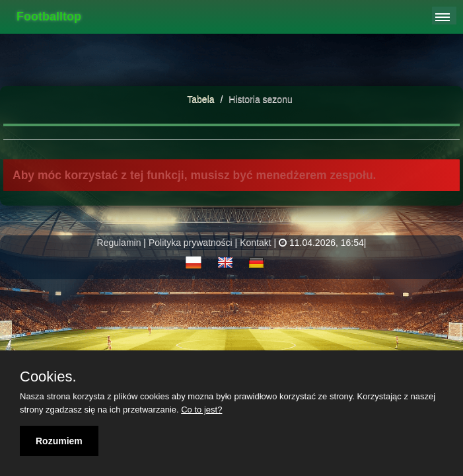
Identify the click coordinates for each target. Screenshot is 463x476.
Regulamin (119, 243)
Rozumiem (59, 441)
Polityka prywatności (191, 243)
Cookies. (48, 377)
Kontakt (255, 243)
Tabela (200, 99)
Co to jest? (201, 410)
